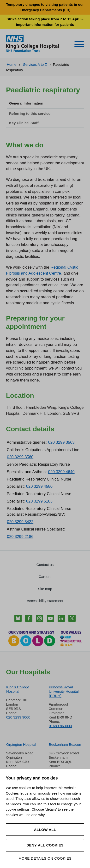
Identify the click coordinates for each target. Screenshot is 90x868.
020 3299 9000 (18, 717)
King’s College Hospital (18, 689)
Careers (45, 577)
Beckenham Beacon (65, 744)
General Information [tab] (26, 103)
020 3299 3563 (61, 442)
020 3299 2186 (20, 536)
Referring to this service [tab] (30, 113)
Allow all (45, 830)
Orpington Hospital (21, 744)
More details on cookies (45, 858)
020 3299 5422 (20, 522)
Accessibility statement (45, 601)
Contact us (45, 565)
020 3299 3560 (20, 457)
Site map (45, 589)
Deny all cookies (45, 845)
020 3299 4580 (39, 486)
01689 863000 (60, 726)
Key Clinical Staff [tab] (24, 123)
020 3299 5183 (39, 501)
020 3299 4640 (61, 472)
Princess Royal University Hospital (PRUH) (64, 691)
